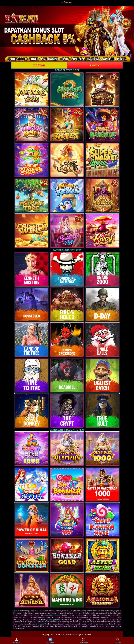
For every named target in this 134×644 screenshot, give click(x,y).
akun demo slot (40, 624)
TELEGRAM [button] (50, 641)
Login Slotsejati (50, 619)
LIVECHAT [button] (117, 641)
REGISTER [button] (17, 641)
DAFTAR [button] (39, 65)
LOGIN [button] (95, 65)
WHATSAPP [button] (84, 641)
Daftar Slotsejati (55, 615)
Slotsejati (16, 611)
